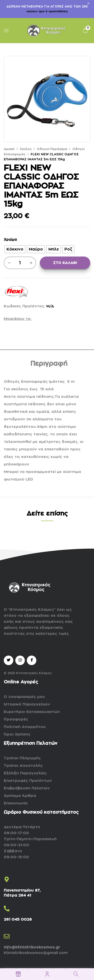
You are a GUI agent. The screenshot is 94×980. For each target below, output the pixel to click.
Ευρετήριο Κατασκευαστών (32, 712)
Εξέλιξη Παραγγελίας (25, 773)
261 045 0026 (18, 920)
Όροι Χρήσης (17, 734)
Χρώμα (10, 239)
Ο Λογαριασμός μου (24, 697)
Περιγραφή (49, 364)
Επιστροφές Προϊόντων (28, 781)
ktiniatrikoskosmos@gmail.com (36, 953)
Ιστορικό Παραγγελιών (27, 704)
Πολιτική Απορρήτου (25, 727)
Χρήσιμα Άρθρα (20, 796)
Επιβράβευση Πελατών (27, 788)
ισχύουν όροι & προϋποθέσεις (47, 11)
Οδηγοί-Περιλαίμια (52, 149)
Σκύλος (26, 149)
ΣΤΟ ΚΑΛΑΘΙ (65, 263)
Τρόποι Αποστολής (23, 766)
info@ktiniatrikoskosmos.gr (32, 947)
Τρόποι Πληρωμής (22, 758)
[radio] (15, 249)
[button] (85, 30)
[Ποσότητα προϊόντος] (20, 263)
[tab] (49, 364)
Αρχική (9, 149)
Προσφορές (16, 719)
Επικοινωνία (16, 803)
